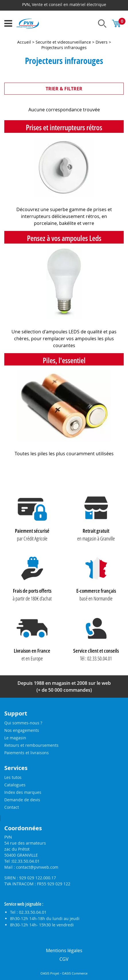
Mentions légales (64, 950)
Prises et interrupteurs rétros (64, 127)
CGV (64, 959)
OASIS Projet (50, 973)
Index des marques (23, 792)
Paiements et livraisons (27, 753)
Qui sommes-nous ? (23, 723)
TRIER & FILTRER (64, 89)
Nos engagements (22, 730)
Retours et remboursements (31, 745)
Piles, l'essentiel (64, 360)
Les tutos (13, 777)
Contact (12, 807)
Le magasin (15, 738)
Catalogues (15, 785)
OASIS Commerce (75, 973)
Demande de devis (22, 800)
